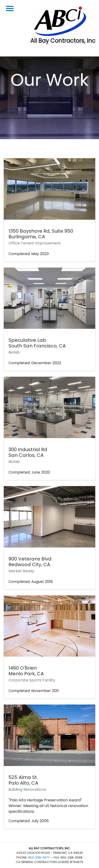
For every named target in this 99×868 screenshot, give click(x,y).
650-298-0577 (39, 857)
